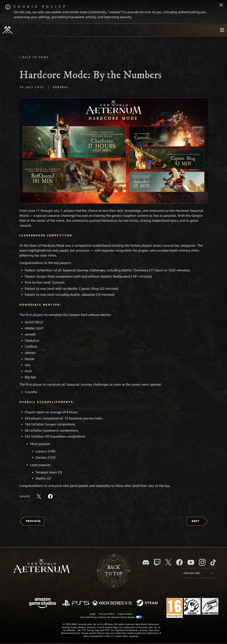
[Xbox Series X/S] (112, 603)
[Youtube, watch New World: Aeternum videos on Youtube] (191, 562)
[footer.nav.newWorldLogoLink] (42, 566)
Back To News (35, 57)
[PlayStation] (76, 603)
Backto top (114, 571)
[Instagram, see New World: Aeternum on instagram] (202, 562)
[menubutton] (222, 30)
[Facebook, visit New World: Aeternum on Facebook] (179, 562)
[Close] (221, 5)
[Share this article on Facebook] (50, 496)
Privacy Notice (107, 614)
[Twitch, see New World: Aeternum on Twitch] (157, 562)
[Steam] (148, 603)
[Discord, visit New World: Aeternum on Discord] (146, 562)
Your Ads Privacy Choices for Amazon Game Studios (111, 617)
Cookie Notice (125, 614)
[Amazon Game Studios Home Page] (43, 603)
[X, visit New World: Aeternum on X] (168, 562)
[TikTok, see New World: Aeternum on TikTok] (213, 562)
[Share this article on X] (39, 496)
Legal (93, 614)
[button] (114, 151)
